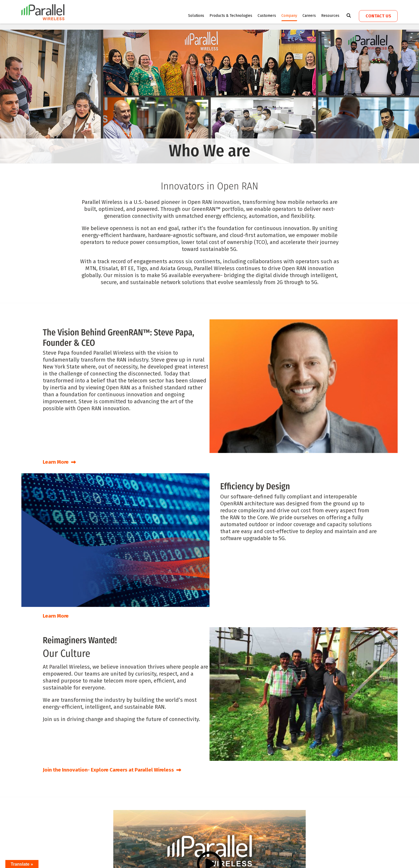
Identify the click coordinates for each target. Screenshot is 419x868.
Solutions (196, 16)
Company (289, 16)
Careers (309, 16)
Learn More (60, 462)
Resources (330, 16)
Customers (267, 16)
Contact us (378, 16)
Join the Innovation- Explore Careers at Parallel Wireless (115, 769)
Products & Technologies (231, 16)
